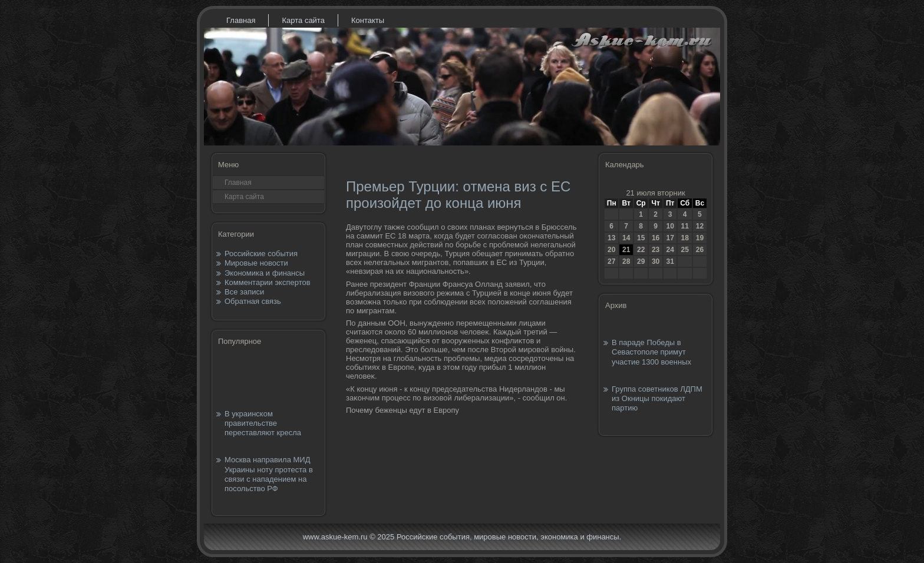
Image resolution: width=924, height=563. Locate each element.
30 (656, 261)
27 (611, 261)
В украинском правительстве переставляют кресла (263, 423)
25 (684, 250)
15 (641, 238)
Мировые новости (256, 263)
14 (626, 238)
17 (670, 238)
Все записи (244, 292)
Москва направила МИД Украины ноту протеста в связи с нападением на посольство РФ (269, 474)
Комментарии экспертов (268, 282)
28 (626, 261)
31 (670, 261)
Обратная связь (253, 301)
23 (656, 250)
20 (611, 250)
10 (670, 226)
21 (626, 250)
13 (611, 238)
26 (700, 250)
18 (684, 238)
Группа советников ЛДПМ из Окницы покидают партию (657, 399)
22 (641, 250)
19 (700, 238)
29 (641, 261)
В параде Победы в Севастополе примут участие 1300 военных (651, 352)
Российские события (261, 254)
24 (670, 250)
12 (700, 226)
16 (656, 238)
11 (684, 226)
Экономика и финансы (265, 273)
